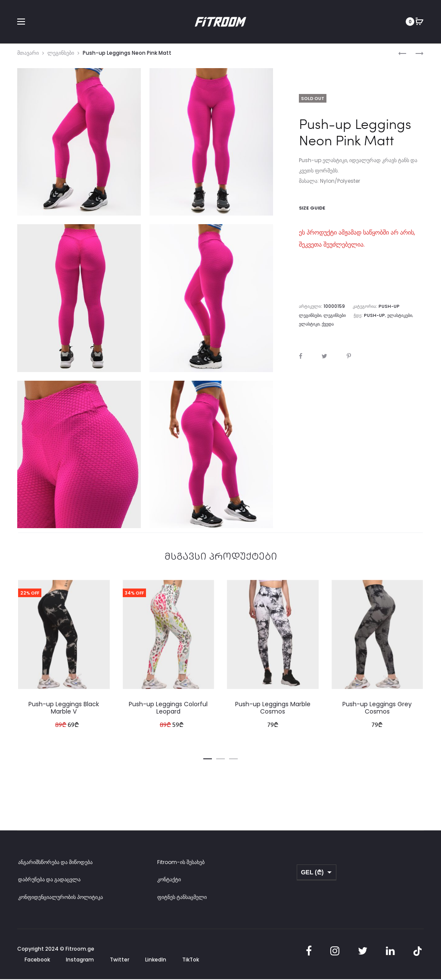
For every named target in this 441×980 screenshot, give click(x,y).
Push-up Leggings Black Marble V (64, 713)
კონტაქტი (169, 885)
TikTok (191, 965)
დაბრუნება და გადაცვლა (49, 885)
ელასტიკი (399, 320)
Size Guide (312, 213)
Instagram (80, 965)
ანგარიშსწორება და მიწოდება (55, 867)
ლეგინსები (61, 58)
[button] (208, 763)
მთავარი (28, 58)
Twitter (120, 965)
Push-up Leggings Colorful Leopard (168, 713)
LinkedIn (156, 965)
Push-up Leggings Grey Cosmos (377, 713)
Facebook (37, 965)
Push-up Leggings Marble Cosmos (273, 713)
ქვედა (417, 320)
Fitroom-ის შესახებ (181, 867)
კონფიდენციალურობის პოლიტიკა (61, 902)
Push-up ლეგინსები (400, 312)
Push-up (349, 320)
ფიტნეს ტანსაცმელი (182, 902)
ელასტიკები (374, 320)
